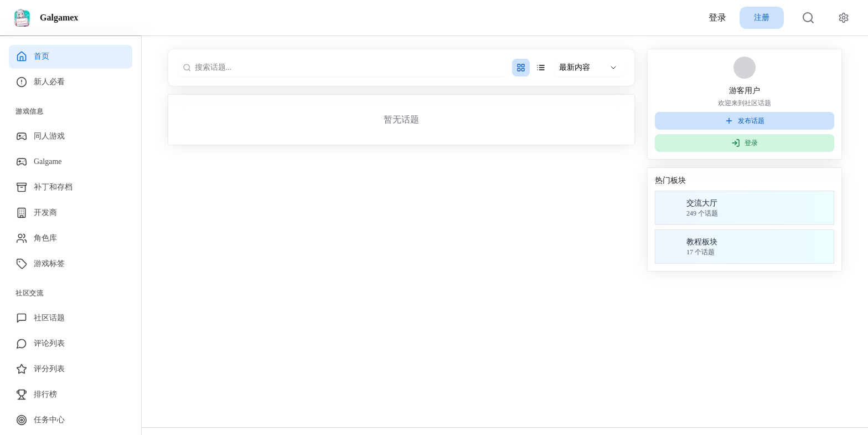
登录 (717, 17)
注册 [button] (762, 17)
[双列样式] (521, 68)
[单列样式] (541, 68)
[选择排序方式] (590, 68)
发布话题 (745, 121)
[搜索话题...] (347, 68)
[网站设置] (844, 18)
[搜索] (808, 18)
